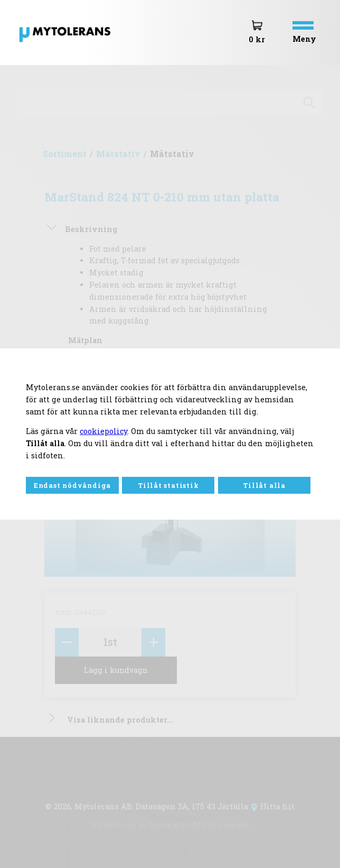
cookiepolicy (103, 431)
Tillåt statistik (168, 485)
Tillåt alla (264, 485)
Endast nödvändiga (72, 485)
